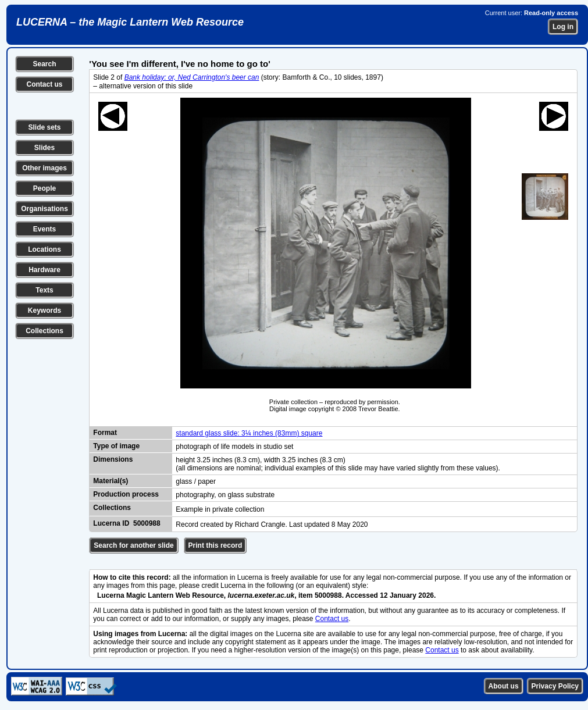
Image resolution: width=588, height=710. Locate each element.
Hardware (44, 270)
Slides (44, 148)
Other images (44, 168)
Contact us (44, 84)
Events (44, 229)
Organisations (44, 209)
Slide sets (44, 127)
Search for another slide (133, 545)
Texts (44, 290)
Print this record (215, 545)
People (44, 188)
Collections (44, 331)
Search (44, 64)
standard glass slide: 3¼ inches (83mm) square (249, 433)
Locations (44, 249)
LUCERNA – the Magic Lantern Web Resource (130, 22)
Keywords (44, 311)
